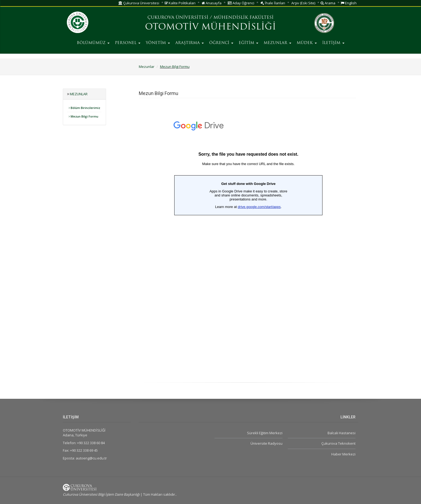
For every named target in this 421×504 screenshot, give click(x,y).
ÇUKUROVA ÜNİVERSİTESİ (178, 18)
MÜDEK (307, 43)
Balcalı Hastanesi (342, 433)
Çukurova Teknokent (338, 443)
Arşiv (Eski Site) (303, 3)
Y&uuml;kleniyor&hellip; (248, 243)
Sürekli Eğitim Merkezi (265, 433)
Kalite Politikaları (180, 3)
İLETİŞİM (333, 43)
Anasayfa (212, 3)
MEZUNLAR (277, 43)
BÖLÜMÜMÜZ (93, 43)
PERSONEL (128, 43)
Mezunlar (147, 67)
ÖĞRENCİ (221, 43)
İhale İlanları (273, 3)
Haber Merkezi (343, 454)
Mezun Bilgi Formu (175, 67)
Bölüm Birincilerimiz (84, 108)
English (349, 3)
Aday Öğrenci (241, 3)
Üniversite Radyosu (266, 443)
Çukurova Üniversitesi (139, 3)
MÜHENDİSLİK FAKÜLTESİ (244, 18)
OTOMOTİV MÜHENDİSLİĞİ (210, 27)
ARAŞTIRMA (190, 43)
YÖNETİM (158, 43)
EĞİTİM (248, 43)
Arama (328, 3)
